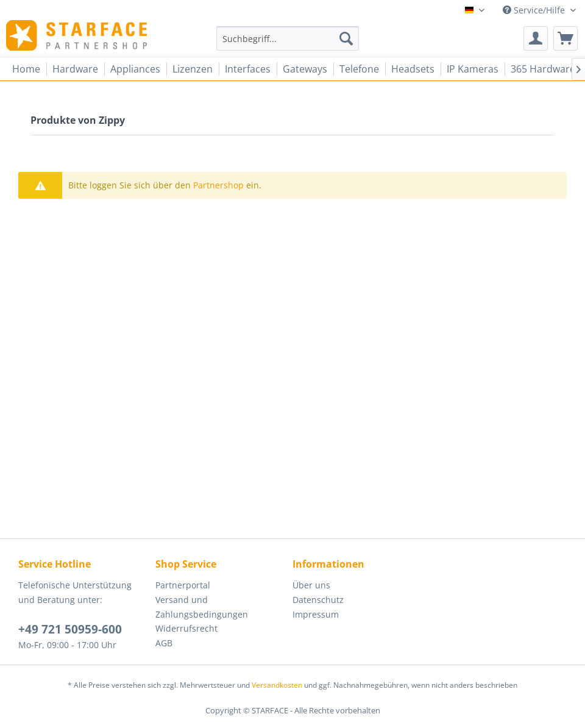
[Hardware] (75, 69)
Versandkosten (277, 685)
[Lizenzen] (193, 69)
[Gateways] (305, 69)
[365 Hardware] (543, 69)
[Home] (26, 69)
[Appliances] (135, 69)
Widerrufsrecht (186, 628)
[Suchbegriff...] (288, 38)
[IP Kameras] (473, 69)
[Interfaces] (248, 69)
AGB (164, 643)
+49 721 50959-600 (70, 629)
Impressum (316, 614)
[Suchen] (346, 38)
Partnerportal (183, 585)
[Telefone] (359, 69)
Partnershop (218, 185)
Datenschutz (318, 600)
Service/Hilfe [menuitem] (535, 10)
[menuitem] (288, 38)
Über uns (311, 585)
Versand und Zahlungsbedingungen (202, 607)
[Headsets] (413, 69)
